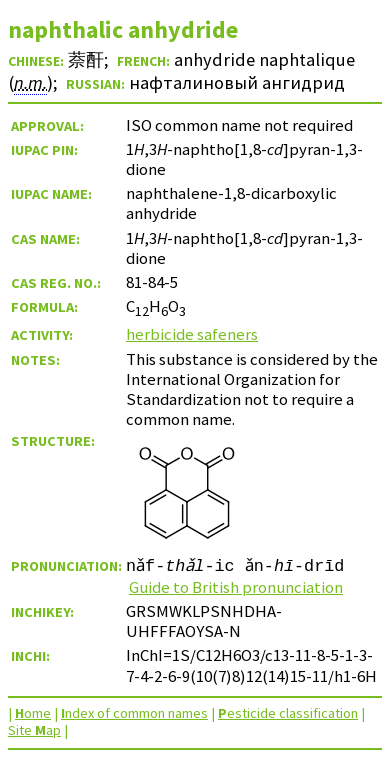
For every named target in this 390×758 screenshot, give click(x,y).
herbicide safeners (192, 334)
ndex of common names (134, 713)
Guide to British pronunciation (236, 587)
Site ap (34, 730)
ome (33, 713)
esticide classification (288, 713)
